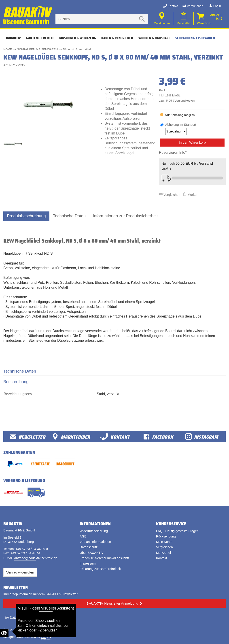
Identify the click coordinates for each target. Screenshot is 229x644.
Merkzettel (163, 553)
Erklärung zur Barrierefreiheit (100, 569)
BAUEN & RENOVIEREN (117, 38)
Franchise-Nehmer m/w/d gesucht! (104, 558)
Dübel (67, 49)
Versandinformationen (95, 542)
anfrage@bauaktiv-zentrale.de (36, 558)
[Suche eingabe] (97, 19)
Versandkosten (184, 101)
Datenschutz (89, 547)
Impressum (88, 563)
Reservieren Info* (173, 152)
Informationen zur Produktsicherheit (125, 216)
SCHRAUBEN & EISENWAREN (195, 38)
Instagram (202, 437)
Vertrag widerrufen (20, 572)
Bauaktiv (13, 38)
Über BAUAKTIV (91, 553)
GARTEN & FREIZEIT (40, 38)
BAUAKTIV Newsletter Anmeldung (112, 603)
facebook (158, 437)
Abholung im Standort (181, 129)
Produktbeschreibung (26, 216)
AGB (83, 536)
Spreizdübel (83, 49)
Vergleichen (193, 6)
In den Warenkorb (192, 142)
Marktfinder (71, 437)
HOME (8, 49)
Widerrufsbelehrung (94, 531)
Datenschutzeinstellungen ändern (34, 618)
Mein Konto (164, 542)
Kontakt (171, 6)
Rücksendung (166, 536)
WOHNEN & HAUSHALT (154, 38)
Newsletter (27, 437)
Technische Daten (69, 216)
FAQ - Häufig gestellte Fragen (177, 531)
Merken (191, 195)
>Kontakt (114, 437)
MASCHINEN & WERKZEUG (78, 38)
